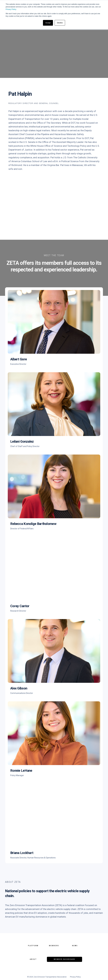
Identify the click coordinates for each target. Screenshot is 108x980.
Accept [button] (48, 23)
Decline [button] (60, 23)
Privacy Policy (11, 9)
